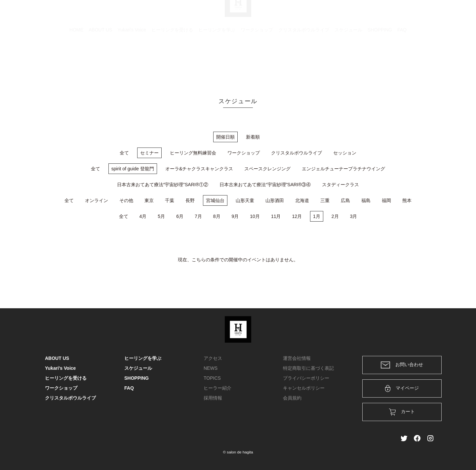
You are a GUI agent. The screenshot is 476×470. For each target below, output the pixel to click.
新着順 (253, 137)
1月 (317, 216)
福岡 (386, 200)
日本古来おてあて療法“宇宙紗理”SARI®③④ (265, 185)
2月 (335, 216)
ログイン (386, 14)
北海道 (302, 200)
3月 (354, 216)
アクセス (213, 358)
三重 (325, 200)
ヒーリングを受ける (172, 61)
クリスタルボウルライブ (304, 61)
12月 (297, 216)
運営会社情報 (297, 358)
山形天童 (245, 200)
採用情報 (213, 398)
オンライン (97, 200)
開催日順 (225, 137)
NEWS (211, 368)
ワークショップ (257, 61)
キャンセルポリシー (304, 388)
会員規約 (292, 398)
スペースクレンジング (267, 169)
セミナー (149, 153)
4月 (143, 216)
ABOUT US (100, 61)
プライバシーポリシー (306, 378)
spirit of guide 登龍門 (133, 169)
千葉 (170, 200)
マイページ (402, 388)
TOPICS (212, 378)
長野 (190, 200)
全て (124, 153)
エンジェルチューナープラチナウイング (343, 169)
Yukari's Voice (132, 61)
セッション (345, 153)
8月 (217, 216)
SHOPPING (380, 61)
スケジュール (348, 61)
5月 (161, 216)
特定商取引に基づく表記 (308, 368)
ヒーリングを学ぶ (217, 61)
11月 (276, 216)
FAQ (402, 61)
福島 (366, 200)
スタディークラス (340, 185)
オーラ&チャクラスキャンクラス (199, 169)
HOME (76, 61)
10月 (255, 216)
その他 (126, 200)
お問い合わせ (402, 365)
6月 (180, 216)
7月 (198, 216)
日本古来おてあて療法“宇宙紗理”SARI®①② (163, 185)
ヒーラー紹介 (218, 388)
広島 (345, 200)
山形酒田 (275, 200)
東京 (149, 200)
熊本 (407, 200)
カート (359, 14)
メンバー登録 (419, 14)
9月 (235, 216)
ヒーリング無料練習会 (193, 153)
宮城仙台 (215, 200)
